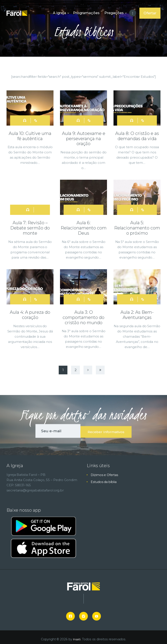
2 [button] (76, 367)
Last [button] (100, 367)
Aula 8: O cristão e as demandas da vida (137, 136)
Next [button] (88, 367)
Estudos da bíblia (105, 478)
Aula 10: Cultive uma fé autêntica (30, 136)
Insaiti (77, 635)
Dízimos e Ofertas (105, 471)
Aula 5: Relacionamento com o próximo (137, 226)
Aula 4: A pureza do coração (30, 312)
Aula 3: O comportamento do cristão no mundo (83, 315)
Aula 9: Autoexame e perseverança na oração (84, 138)
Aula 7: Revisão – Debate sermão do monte (30, 226)
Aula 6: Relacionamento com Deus (84, 226)
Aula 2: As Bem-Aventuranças (137, 312)
